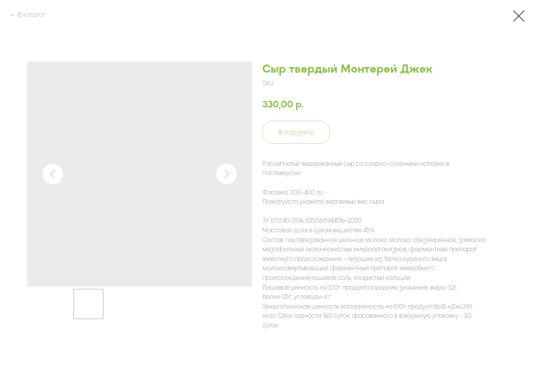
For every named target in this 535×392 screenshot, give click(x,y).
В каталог (32, 15)
